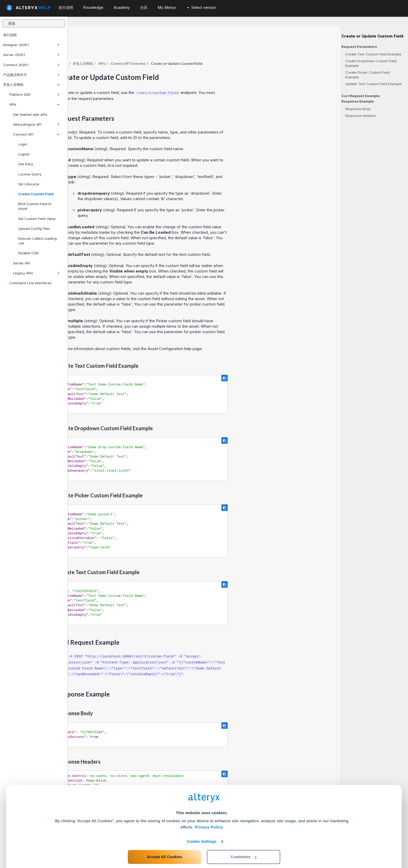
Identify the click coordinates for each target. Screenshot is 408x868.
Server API (21, 263)
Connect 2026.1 (31, 65)
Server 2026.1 (31, 55)
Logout (24, 154)
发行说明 (10, 35)
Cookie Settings (202, 830)
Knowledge (93, 7)
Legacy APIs (36, 273)
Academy (122, 7)
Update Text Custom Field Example (374, 84)
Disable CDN (28, 253)
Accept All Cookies (165, 845)
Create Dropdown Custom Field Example (371, 63)
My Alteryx (167, 7)
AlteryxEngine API (36, 124)
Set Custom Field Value (37, 219)
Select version (202, 7)
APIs (34, 104)
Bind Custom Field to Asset (35, 206)
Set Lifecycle (29, 184)
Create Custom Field (36, 194)
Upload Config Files (34, 229)
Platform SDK (34, 94)
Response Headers (361, 116)
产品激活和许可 (31, 75)
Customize (244, 845)
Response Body (358, 109)
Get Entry (26, 164)
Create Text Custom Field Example (373, 54)
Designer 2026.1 (31, 45)
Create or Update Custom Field (372, 36)
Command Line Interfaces (30, 283)
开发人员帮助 (31, 85)
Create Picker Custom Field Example (368, 75)
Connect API (36, 134)
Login (23, 144)
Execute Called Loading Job (37, 241)
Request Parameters (359, 47)
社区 (144, 7)
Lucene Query (30, 174)
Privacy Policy (209, 815)
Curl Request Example (361, 96)
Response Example (358, 101)
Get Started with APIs (30, 115)
